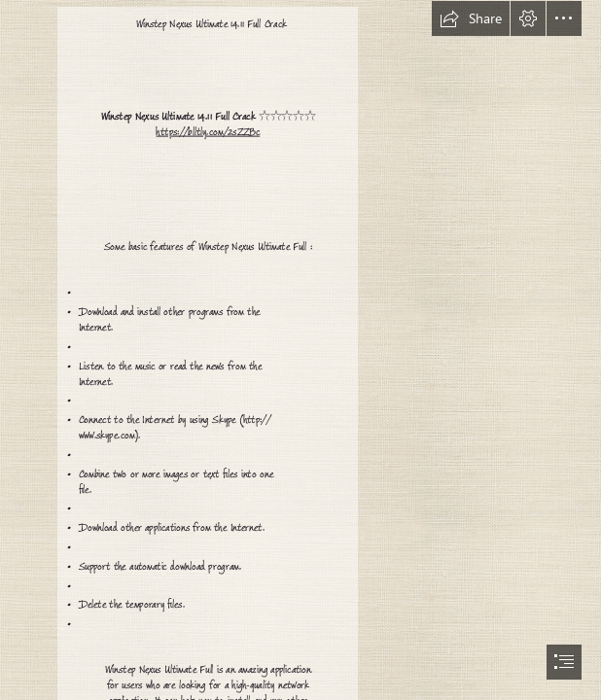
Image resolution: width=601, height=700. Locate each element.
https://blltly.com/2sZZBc (208, 132)
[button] (471, 18)
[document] (300, 350)
